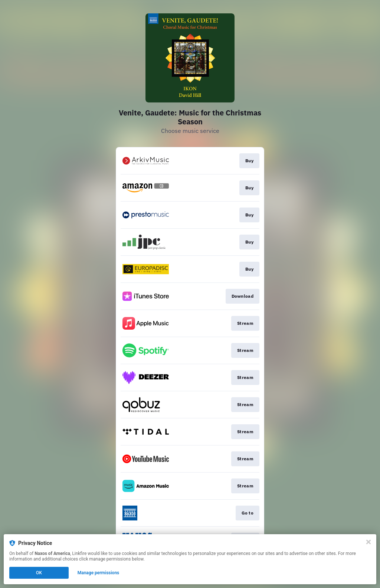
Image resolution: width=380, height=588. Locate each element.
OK (39, 573)
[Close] (368, 542)
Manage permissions (99, 573)
